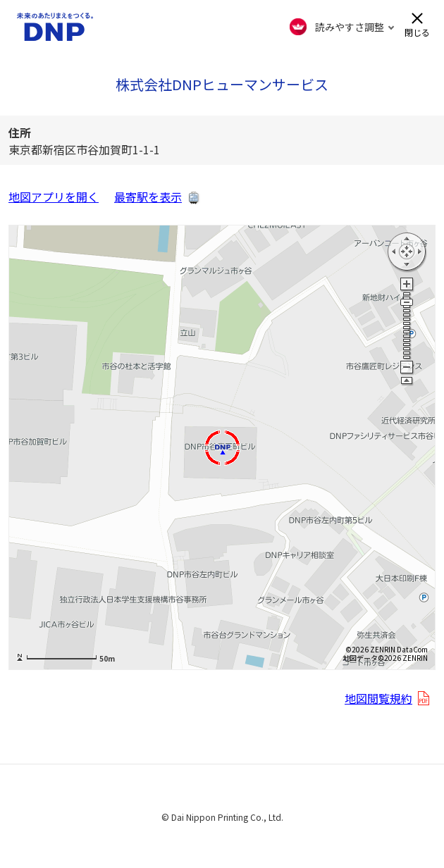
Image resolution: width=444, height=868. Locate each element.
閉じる (417, 31)
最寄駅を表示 (148, 197)
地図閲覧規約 (378, 698)
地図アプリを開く (54, 197)
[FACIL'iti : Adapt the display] (342, 27)
